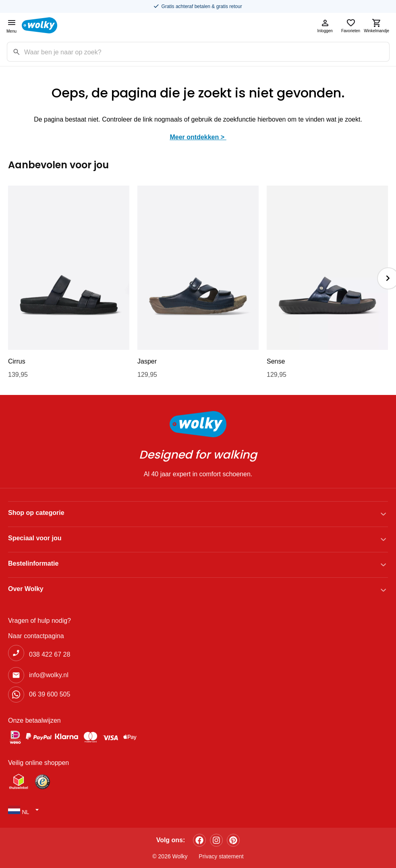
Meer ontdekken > (198, 137)
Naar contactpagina (36, 636)
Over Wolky (26, 589)
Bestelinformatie (33, 563)
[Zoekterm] (207, 52)
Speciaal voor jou (35, 538)
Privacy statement (221, 856)
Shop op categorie (36, 513)
